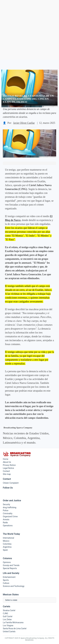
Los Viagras (8, 625)
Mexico (6, 541)
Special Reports (10, 568)
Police (6, 510)
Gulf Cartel (8, 616)
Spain (5, 550)
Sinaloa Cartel (9, 610)
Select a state (11, 600)
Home (6, 459)
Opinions (7, 562)
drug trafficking (10, 507)
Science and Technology (14, 586)
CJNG (5, 613)
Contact (6, 471)
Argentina (7, 547)
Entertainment (9, 577)
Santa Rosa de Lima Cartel (15, 628)
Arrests (6, 520)
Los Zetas (7, 619)
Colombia (7, 544)
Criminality (8, 513)
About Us (7, 462)
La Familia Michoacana (13, 622)
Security (6, 504)
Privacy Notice (9, 465)
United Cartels (9, 632)
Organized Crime (10, 516)
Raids (5, 523)
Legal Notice (8, 468)
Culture (6, 583)
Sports (6, 580)
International (8, 538)
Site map (7, 474)
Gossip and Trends (11, 565)
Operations (8, 526)
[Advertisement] (29, 30)
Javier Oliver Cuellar (24, 123)
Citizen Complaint (11, 483)
